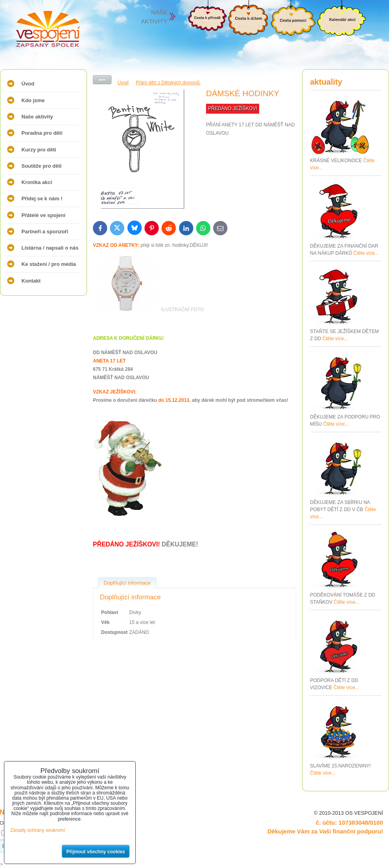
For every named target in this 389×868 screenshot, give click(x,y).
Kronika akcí (37, 182)
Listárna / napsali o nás (50, 248)
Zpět (102, 80)
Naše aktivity (37, 117)
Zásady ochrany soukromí (38, 830)
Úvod (28, 84)
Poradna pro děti (42, 133)
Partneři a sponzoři (45, 232)
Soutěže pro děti (41, 166)
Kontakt (31, 281)
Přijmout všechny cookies (96, 852)
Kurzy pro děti (39, 150)
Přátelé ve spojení (43, 215)
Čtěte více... (366, 253)
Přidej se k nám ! (42, 199)
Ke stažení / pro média (49, 264)
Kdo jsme (33, 100)
